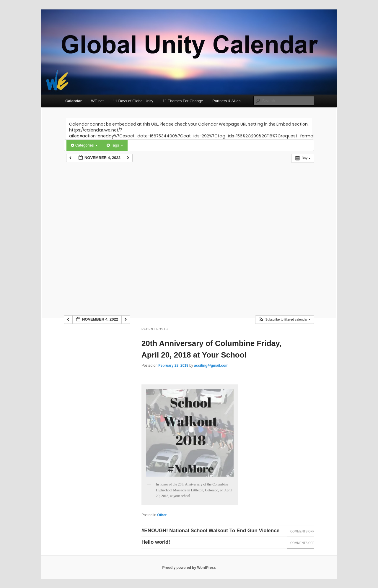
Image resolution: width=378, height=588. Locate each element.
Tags (115, 145)
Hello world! (156, 542)
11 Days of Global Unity (133, 101)
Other (162, 515)
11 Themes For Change (183, 101)
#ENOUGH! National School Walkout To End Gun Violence (210, 531)
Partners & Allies (226, 101)
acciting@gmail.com (211, 366)
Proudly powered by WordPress (189, 568)
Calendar (74, 101)
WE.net (97, 101)
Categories (84, 145)
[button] (285, 320)
